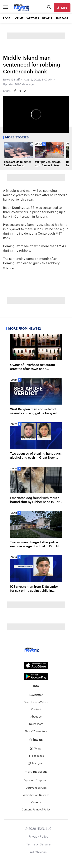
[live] (62, 8)
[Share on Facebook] (15, 91)
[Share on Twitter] (20, 91)
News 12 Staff (11, 80)
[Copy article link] (26, 91)
